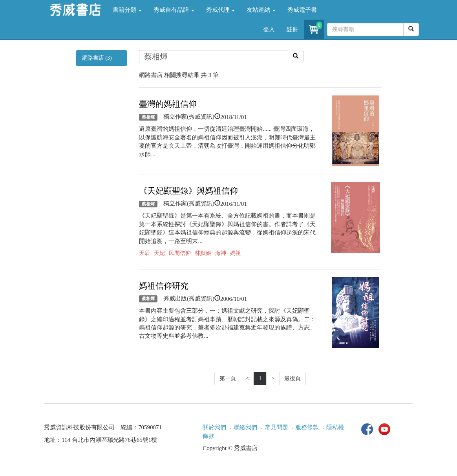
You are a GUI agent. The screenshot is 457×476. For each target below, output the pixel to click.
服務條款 (307, 427)
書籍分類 (127, 10)
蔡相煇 (148, 117)
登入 (269, 29)
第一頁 (228, 378)
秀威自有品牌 (174, 10)
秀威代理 (221, 10)
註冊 (292, 29)
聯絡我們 (245, 427)
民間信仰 (180, 253)
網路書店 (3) (97, 58)
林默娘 (203, 253)
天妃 (159, 253)
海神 (221, 253)
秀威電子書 (302, 10)
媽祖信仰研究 (164, 286)
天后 (144, 253)
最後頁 (292, 378)
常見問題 (276, 427)
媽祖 (236, 253)
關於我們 (214, 427)
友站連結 (261, 10)
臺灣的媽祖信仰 (168, 104)
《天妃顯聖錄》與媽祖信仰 (188, 191)
